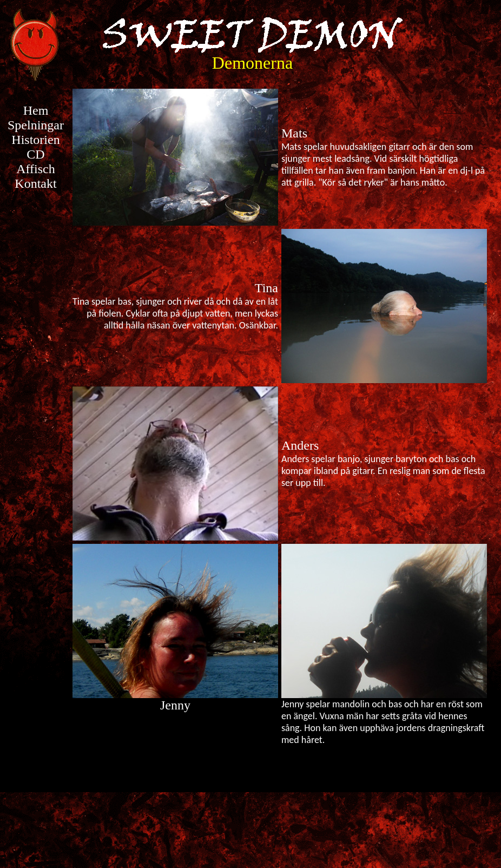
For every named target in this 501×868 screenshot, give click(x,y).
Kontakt (35, 183)
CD (35, 154)
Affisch (36, 169)
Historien (35, 140)
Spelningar (36, 125)
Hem (36, 110)
